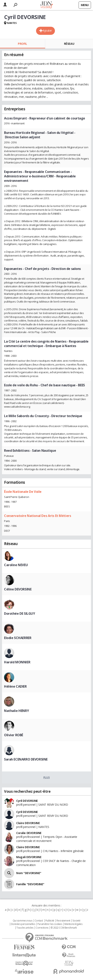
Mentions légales (73, 924)
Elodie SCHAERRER (18, 638)
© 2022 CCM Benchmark (64, 928)
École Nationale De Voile (23, 492)
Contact (39, 921)
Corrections (42, 928)
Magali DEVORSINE (29, 857)
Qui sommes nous (23, 921)
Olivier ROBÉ (14, 735)
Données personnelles (23, 924)
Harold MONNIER (17, 662)
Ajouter (47, 30)
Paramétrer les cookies (50, 924)
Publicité (50, 921)
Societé (76, 921)
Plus (46, 777)
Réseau (69, 44)
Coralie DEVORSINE (29, 833)
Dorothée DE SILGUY (19, 614)
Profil (22, 44)
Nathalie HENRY (16, 711)
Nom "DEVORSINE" (29, 873)
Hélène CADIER (15, 686)
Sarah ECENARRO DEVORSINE (26, 759)
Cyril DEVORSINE (27, 801)
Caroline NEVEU (16, 565)
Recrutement (63, 921)
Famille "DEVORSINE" (30, 884)
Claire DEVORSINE (28, 823)
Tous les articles (25, 928)
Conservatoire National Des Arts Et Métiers (37, 516)
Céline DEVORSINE (18, 589)
